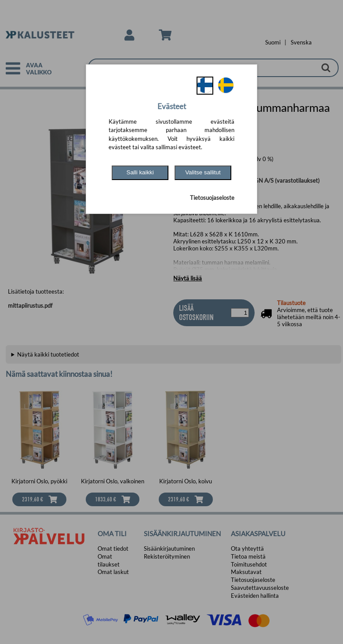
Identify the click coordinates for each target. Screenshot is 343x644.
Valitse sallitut (203, 172)
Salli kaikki (140, 172)
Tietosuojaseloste (212, 198)
